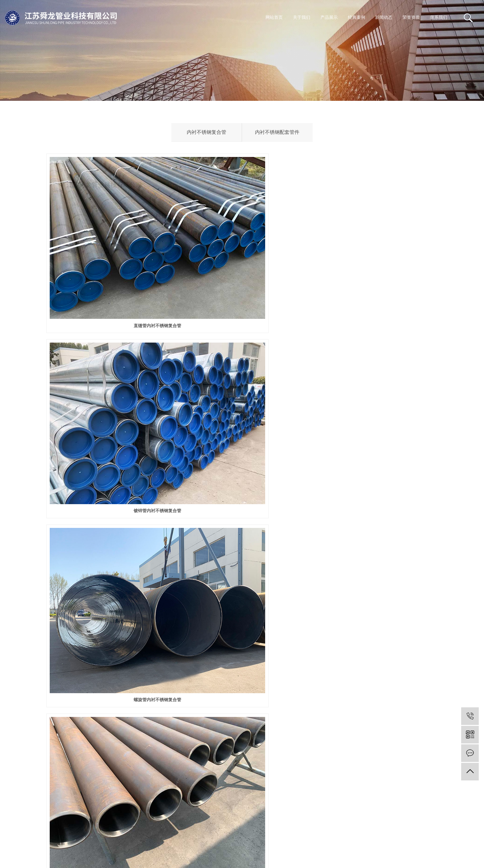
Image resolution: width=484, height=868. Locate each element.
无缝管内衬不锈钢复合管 (107, 363)
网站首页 (274, 17)
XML (45, 844)
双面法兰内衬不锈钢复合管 (242, 473)
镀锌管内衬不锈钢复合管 (242, 252)
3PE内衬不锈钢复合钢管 (377, 363)
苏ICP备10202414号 (25, 829)
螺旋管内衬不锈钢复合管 (377, 252)
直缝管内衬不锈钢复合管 (107, 252)
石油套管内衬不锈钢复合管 (107, 584)
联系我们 (439, 17)
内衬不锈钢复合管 (207, 132)
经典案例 (357, 17)
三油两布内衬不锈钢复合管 (242, 363)
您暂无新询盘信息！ (76, 844)
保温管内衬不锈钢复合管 (242, 584)
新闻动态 (384, 17)
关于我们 (302, 17)
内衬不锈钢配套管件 (277, 132)
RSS (32, 844)
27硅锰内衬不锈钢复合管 (377, 584)
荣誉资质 (411, 17)
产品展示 (329, 17)
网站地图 (14, 844)
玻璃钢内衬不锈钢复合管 (107, 473)
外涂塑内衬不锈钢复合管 (377, 473)
